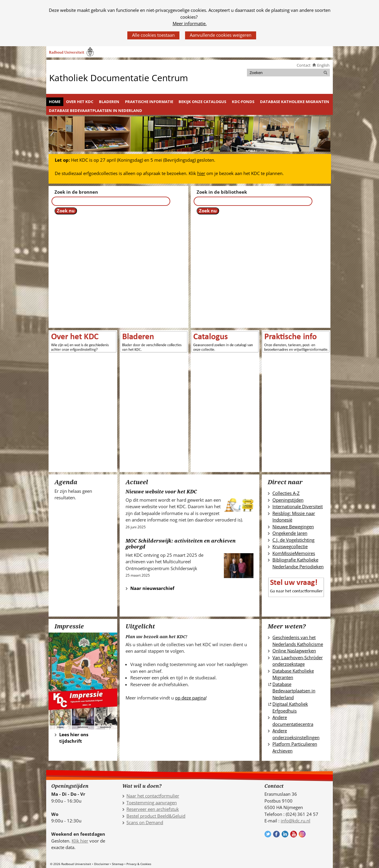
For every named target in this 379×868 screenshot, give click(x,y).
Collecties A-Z (286, 493)
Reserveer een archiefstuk (153, 809)
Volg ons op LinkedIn (285, 834)
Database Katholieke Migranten (295, 102)
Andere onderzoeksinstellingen (296, 734)
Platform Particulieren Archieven (295, 747)
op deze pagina (190, 698)
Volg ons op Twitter (268, 834)
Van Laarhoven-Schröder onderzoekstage (298, 661)
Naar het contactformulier (153, 796)
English (323, 65)
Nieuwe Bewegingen (293, 527)
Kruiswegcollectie (290, 546)
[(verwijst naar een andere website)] (225, 341)
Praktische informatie (149, 102)
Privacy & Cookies (139, 864)
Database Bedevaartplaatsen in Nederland (95, 110)
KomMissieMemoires (294, 553)
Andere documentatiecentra (293, 721)
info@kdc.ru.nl (296, 821)
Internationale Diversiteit (298, 506)
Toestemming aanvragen (152, 803)
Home (55, 102)
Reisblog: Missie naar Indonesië (294, 517)
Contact (304, 65)
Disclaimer (102, 864)
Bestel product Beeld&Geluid (156, 816)
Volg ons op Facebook (276, 834)
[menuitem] (55, 102)
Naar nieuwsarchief (150, 588)
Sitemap (118, 864)
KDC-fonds (243, 102)
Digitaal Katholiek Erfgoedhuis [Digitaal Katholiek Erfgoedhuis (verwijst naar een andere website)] (290, 707)
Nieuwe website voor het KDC (161, 492)
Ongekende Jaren (290, 533)
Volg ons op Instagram (302, 834)
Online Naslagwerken (294, 651)
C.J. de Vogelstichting (293, 540)
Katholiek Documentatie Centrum (119, 77)
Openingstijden (288, 500)
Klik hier (80, 841)
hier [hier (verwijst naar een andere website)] (201, 173)
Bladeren (109, 102)
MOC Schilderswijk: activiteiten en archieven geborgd (181, 544)
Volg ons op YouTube (294, 834)
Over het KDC (80, 102)
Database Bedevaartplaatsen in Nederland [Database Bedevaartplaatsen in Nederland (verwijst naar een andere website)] (294, 691)
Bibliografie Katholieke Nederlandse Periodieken (298, 563)
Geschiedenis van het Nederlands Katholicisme (298, 641)
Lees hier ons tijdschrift (74, 738)
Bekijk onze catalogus (202, 102)
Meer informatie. (190, 23)
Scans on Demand (145, 822)
